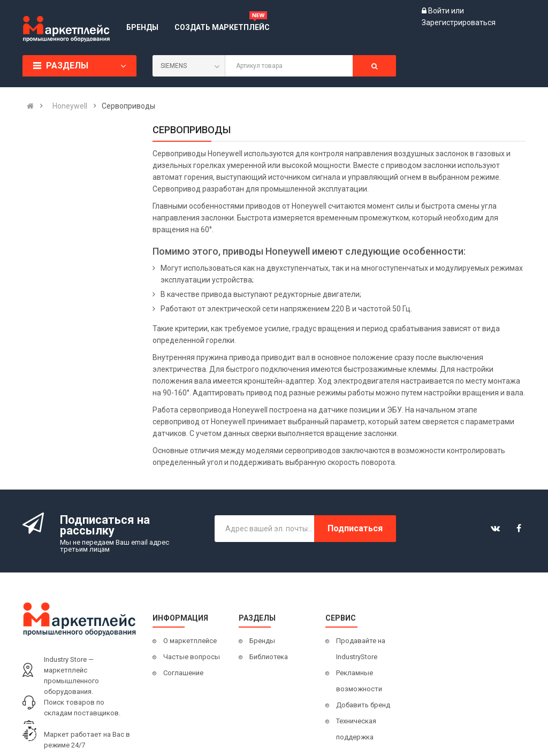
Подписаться (355, 528)
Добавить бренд (363, 705)
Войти (440, 11)
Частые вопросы (192, 657)
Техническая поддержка (356, 729)
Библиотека (269, 657)
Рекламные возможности (359, 681)
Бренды (262, 641)
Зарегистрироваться (459, 22)
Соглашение (183, 673)
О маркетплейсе (190, 641)
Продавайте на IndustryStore (361, 649)
